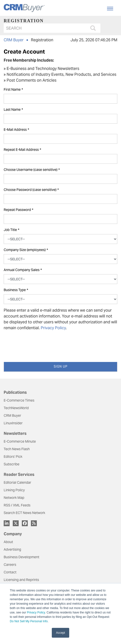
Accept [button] (60, 633)
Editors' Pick (13, 457)
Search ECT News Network (24, 513)
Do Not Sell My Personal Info (29, 621)
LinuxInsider (13, 423)
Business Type (16, 290)
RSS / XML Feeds (17, 505)
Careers (10, 565)
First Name (13, 90)
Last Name (13, 110)
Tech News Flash (17, 449)
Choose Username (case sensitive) (32, 170)
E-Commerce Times (19, 400)
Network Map (14, 498)
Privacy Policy (36, 612)
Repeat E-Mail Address (22, 150)
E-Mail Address (16, 130)
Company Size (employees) (26, 250)
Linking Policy (14, 490)
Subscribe (12, 464)
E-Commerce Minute (20, 441)
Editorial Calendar (17, 482)
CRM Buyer (14, 40)
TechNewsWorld (16, 408)
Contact (10, 572)
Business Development (21, 557)
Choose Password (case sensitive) (31, 190)
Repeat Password (18, 210)
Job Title (11, 230)
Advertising (12, 549)
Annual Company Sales (23, 270)
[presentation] (41, 344)
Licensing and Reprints (21, 580)
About (8, 542)
